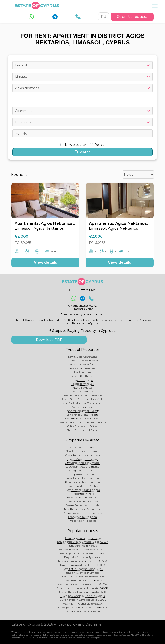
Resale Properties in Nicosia (83, 505)
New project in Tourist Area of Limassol (82, 553)
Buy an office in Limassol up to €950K (83, 600)
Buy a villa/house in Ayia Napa (83, 557)
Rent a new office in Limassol (83, 573)
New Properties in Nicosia (82, 501)
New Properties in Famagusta (83, 509)
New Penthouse (82, 372)
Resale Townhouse (82, 384)
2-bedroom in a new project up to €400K (82, 588)
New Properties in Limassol (82, 451)
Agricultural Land (82, 407)
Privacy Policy (63, 638)
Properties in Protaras (82, 521)
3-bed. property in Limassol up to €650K (83, 607)
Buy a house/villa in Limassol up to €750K (83, 542)
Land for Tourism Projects (82, 415)
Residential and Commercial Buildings (83, 422)
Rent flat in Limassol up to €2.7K (83, 569)
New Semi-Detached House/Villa (83, 395)
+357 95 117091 (88, 290)
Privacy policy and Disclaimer (78, 624)
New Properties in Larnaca (83, 478)
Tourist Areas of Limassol (82, 459)
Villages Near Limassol (82, 470)
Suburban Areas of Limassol (82, 467)
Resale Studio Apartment (83, 361)
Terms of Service (84, 638)
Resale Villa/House (82, 391)
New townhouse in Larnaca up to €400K (82, 584)
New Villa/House (83, 388)
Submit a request (132, 17)
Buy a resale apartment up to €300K (83, 565)
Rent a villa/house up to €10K (82, 611)
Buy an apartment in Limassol (83, 538)
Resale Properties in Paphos (83, 490)
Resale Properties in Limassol (83, 455)
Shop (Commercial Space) (83, 430)
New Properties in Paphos (82, 486)
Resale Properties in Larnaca (82, 482)
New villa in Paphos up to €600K (82, 604)
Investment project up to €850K (82, 580)
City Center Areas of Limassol (82, 463)
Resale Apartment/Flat (82, 368)
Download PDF (49, 340)
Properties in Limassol (82, 447)
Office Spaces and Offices (82, 426)
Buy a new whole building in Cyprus (82, 596)
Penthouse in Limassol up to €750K (83, 576)
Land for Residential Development (83, 403)
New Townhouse (83, 380)
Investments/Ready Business (82, 418)
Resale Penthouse (83, 376)
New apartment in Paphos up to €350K (82, 561)
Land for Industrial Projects (82, 411)
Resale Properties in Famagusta (82, 513)
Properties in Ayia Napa (82, 517)
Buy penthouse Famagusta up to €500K (83, 592)
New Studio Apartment (82, 357)
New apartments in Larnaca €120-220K (83, 549)
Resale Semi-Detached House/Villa (82, 399)
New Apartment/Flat (83, 364)
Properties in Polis (83, 494)
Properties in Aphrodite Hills (82, 497)
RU (104, 17)
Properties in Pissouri (83, 474)
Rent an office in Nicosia (82, 546)
